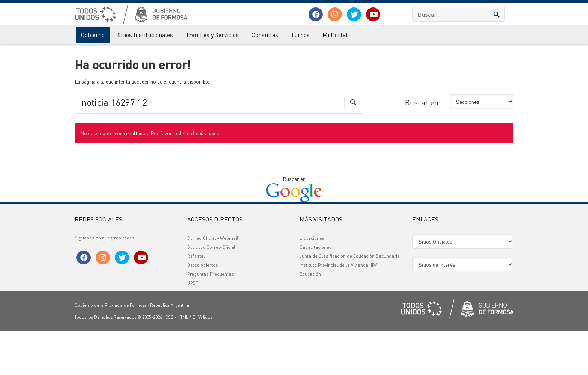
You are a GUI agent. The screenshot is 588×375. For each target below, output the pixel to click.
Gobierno (93, 35)
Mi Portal (335, 35)
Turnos (300, 35)
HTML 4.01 (187, 362)
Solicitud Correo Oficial (211, 291)
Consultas (265, 35)
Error (106, 52)
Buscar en (422, 146)
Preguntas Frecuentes (211, 318)
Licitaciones (312, 282)
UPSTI (193, 327)
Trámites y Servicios (212, 35)
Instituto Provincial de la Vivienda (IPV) (339, 309)
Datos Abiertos (203, 309)
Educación (310, 318)
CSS (169, 362)
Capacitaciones (316, 291)
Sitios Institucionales (145, 35)
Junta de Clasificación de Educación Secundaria (350, 300)
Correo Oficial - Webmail (213, 282)
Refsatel (196, 300)
